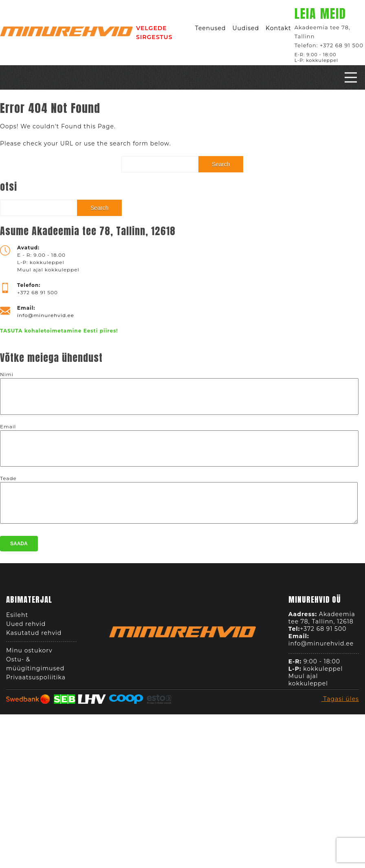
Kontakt (278, 28)
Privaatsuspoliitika (36, 680)
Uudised (246, 28)
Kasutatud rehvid (34, 635)
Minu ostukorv (29, 653)
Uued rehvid (26, 626)
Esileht (17, 617)
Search (221, 164)
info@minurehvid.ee (46, 315)
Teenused (211, 28)
